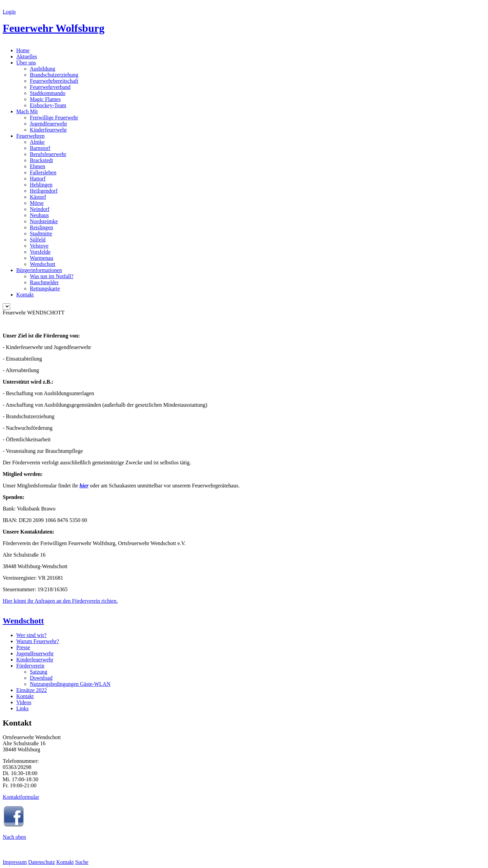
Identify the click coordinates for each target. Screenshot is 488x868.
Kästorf (38, 197)
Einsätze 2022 (32, 690)
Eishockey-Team (48, 105)
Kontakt (25, 295)
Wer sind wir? (31, 635)
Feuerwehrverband (50, 87)
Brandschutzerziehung (54, 75)
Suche (82, 862)
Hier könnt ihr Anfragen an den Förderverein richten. (60, 601)
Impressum (15, 862)
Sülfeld (38, 240)
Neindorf (40, 209)
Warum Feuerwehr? (38, 641)
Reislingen (41, 227)
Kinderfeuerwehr (48, 130)
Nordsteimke (44, 221)
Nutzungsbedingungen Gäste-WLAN (70, 684)
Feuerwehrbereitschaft (54, 81)
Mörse (37, 203)
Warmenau (42, 258)
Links (22, 708)
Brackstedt (41, 160)
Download (41, 678)
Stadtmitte (41, 234)
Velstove (39, 246)
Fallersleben (43, 172)
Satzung (39, 672)
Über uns (26, 63)
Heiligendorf (44, 191)
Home (23, 50)
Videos (24, 702)
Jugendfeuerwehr (48, 124)
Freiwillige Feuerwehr (54, 118)
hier (84, 486)
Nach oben (14, 837)
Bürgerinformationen (39, 270)
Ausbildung (43, 69)
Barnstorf (40, 148)
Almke (37, 142)
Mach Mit (27, 111)
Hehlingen (41, 185)
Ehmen (37, 166)
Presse (23, 647)
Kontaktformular (21, 797)
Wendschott (43, 264)
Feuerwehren (30, 136)
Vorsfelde (40, 252)
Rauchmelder (44, 282)
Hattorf (38, 179)
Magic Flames (45, 99)
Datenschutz (42, 862)
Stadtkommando (48, 93)
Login (9, 12)
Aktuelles (27, 56)
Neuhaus (39, 215)
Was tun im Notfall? (52, 276)
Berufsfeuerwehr (48, 154)
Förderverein (30, 666)
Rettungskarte (45, 288)
